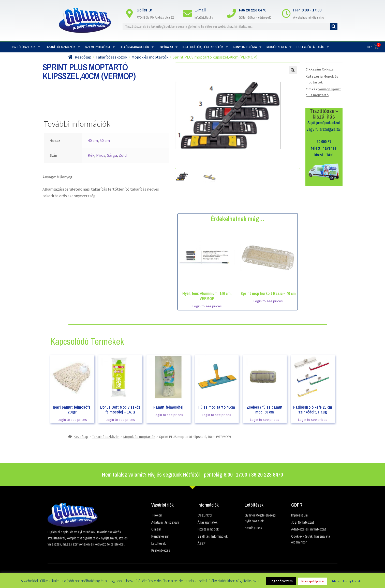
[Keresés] (334, 26)
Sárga (112, 155)
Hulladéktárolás (313, 47)
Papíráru (168, 47)
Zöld (123, 155)
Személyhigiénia (100, 47)
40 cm (93, 140)
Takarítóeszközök (62, 47)
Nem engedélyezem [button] (313, 581)
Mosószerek (279, 47)
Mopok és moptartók (150, 57)
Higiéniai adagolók (137, 47)
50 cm (105, 140)
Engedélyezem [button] (281, 581)
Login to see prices (207, 306)
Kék (91, 155)
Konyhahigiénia (247, 47)
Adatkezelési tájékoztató (347, 581)
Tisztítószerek (25, 47)
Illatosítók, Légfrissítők (205, 47)
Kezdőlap (83, 57)
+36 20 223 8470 (252, 10)
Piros (101, 155)
